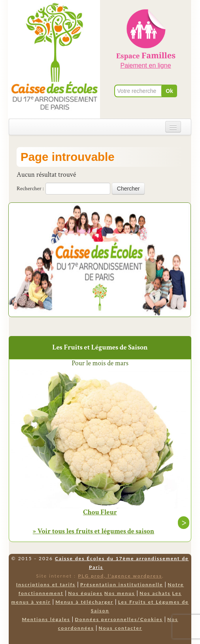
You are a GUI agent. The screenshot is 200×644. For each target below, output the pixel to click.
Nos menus (120, 593)
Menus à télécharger (84, 602)
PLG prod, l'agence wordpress (120, 576)
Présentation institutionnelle (122, 585)
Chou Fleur (100, 512)
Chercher (128, 189)
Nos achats (155, 593)
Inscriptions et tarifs (46, 585)
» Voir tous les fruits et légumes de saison (93, 531)
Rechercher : (30, 189)
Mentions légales (46, 619)
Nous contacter (121, 628)
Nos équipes (85, 593)
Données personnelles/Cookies (119, 619)
